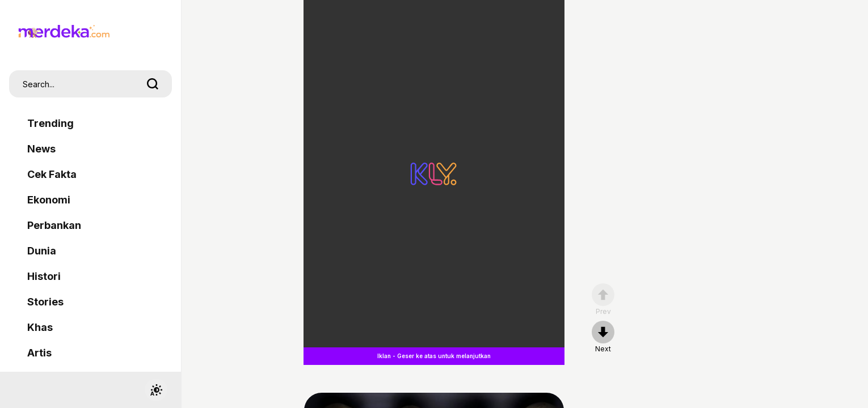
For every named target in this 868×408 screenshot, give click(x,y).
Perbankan (54, 225)
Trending (50, 123)
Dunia (42, 251)
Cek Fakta (52, 174)
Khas (40, 327)
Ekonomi (49, 200)
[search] (153, 84)
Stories (45, 302)
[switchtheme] (156, 390)
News (41, 149)
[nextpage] (603, 337)
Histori (44, 276)
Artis (39, 353)
